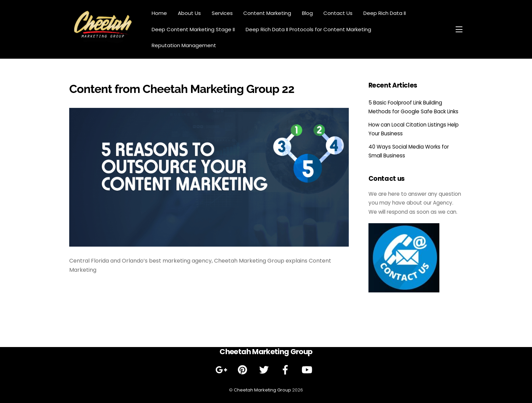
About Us (189, 13)
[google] (222, 370)
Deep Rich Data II (385, 13)
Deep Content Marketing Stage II (193, 29)
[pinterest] (244, 370)
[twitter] (265, 370)
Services (222, 13)
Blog (307, 13)
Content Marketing (267, 13)
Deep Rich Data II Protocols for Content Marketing (308, 29)
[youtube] (308, 370)
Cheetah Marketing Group (262, 390)
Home (159, 13)
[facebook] (287, 370)
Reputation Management (184, 45)
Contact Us (338, 13)
